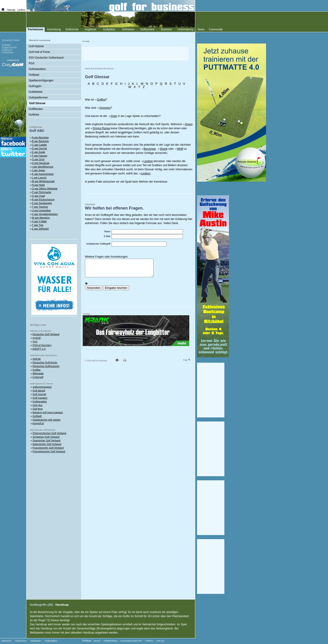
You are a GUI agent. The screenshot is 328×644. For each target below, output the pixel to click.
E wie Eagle (38, 152)
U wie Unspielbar (41, 210)
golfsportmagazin (42, 387)
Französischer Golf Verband (48, 448)
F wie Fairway (40, 156)
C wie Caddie (39, 145)
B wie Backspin (40, 141)
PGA (32, 63)
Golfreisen (128, 29)
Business (166, 29)
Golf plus (37, 405)
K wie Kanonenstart (43, 174)
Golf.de (37, 359)
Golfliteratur (36, 109)
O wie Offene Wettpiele (45, 189)
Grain (114, 116)
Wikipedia (38, 373)
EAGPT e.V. (39, 349)
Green (189, 124)
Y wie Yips (38, 225)
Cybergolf (38, 377)
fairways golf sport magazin (48, 412)
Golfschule (72, 29)
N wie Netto (38, 185)
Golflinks (34, 115)
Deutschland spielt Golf (131, 641)
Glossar (110, 69)
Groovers (105, 108)
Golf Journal (39, 394)
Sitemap (11, 10)
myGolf (37, 338)
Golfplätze (109, 29)
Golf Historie (36, 46)
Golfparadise (40, 401)
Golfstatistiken (37, 69)
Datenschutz (21, 641)
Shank (164, 149)
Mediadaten (36, 641)
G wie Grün (38, 159)
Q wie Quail (38, 196)
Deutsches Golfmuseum (46, 366)
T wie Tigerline (40, 207)
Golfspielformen (38, 98)
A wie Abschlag (40, 137)
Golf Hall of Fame (39, 52)
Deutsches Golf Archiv (45, 362)
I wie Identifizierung (43, 167)
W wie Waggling (41, 218)
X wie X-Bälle (39, 221)
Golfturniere (147, 29)
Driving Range (101, 128)
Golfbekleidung (110, 641)
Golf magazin (40, 398)
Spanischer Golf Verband (46, 440)
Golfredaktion (51, 641)
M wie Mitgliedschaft (43, 181)
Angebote (90, 29)
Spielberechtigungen (41, 80)
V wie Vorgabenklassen (45, 214)
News (201, 29)
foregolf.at (38, 423)
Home (88, 69)
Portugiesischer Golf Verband (49, 451)
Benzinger (150, 149)
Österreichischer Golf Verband (49, 433)
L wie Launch (39, 178)
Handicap (62, 605)
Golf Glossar (37, 103)
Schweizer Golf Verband (46, 437)
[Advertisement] (136, 54)
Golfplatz (34, 75)
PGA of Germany (42, 345)
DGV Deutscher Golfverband (46, 58)
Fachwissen (98, 69)
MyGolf (97, 641)
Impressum (6, 641)
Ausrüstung (54, 29)
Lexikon (148, 161)
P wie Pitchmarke (42, 192)
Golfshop (149, 641)
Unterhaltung (186, 29)
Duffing (101, 100)
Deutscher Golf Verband (46, 334)
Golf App (160, 641)
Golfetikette (36, 92)
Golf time (38, 409)
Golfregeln (35, 86)
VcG (35, 341)
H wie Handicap (41, 163)
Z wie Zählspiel (40, 229)
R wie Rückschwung (43, 199)
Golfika (36, 370)
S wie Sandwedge (42, 203)
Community (216, 29)
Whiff (180, 149)
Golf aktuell (39, 391)
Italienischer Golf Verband (47, 444)
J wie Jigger (38, 170)
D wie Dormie (39, 148)
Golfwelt (37, 416)
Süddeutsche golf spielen (47, 420)
